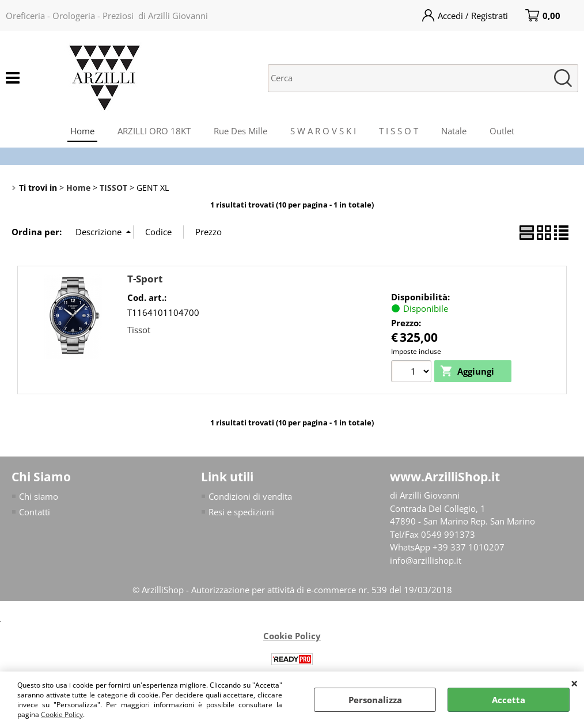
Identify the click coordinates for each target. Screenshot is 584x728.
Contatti (35, 512)
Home (82, 131)
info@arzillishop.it (426, 560)
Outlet (502, 131)
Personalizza (375, 700)
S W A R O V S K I (323, 131)
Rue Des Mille (240, 131)
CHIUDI (574, 683)
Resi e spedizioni (241, 512)
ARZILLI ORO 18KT (154, 131)
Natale (454, 131)
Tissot (139, 330)
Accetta (509, 700)
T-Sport (145, 279)
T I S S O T (399, 131)
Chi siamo (39, 496)
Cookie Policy (62, 714)
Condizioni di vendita (250, 496)
